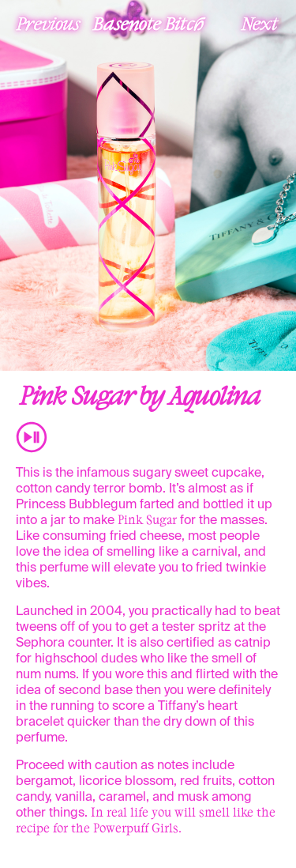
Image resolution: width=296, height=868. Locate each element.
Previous (48, 23)
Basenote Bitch (148, 23)
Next (260, 23)
